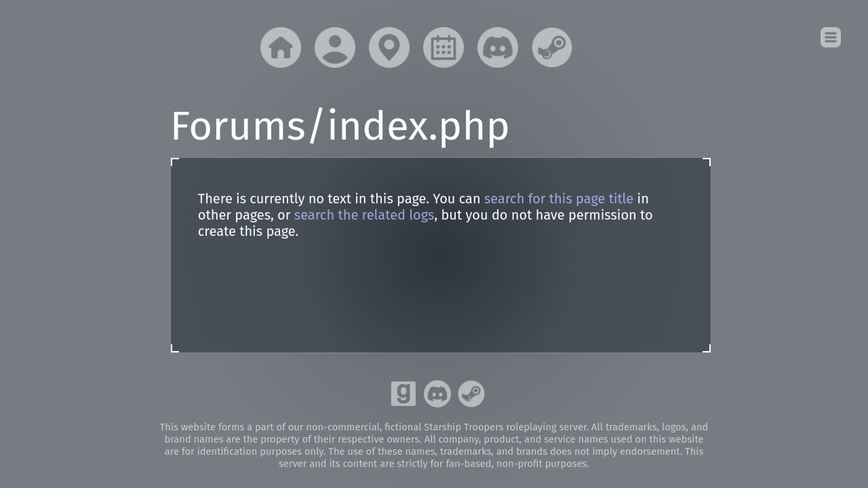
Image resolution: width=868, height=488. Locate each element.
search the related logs (364, 215)
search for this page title (559, 199)
